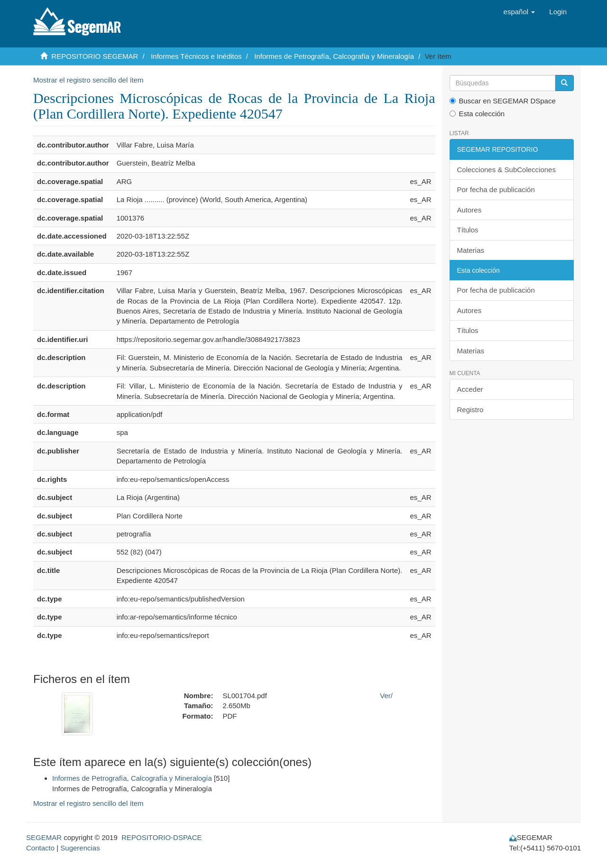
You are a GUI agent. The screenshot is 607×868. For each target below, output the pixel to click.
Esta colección (477, 114)
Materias (471, 250)
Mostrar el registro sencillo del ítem (88, 80)
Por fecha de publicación (496, 189)
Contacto (40, 848)
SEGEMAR (44, 837)
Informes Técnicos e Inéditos (196, 56)
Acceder (470, 389)
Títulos (468, 230)
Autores (469, 210)
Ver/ (386, 696)
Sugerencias (80, 848)
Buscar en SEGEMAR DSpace (503, 101)
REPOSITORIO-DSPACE (161, 837)
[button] (520, 12)
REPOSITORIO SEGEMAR (95, 56)
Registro (470, 410)
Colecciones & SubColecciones (506, 170)
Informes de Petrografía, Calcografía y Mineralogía (334, 56)
